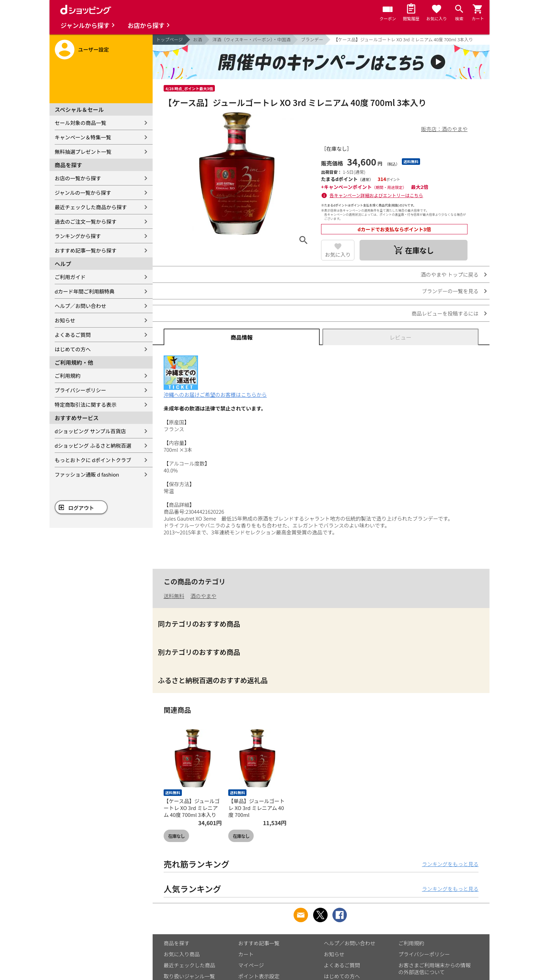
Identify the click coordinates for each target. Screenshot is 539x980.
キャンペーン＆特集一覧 (83, 137)
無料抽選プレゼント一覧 (83, 152)
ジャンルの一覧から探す (83, 193)
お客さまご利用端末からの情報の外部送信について (434, 968)
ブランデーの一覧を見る (450, 291)
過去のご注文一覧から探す (86, 221)
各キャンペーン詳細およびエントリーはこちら (376, 195)
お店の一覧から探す (78, 178)
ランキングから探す (78, 236)
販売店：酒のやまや (444, 129)
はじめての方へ (73, 349)
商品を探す (177, 943)
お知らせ (65, 320)
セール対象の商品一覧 (80, 123)
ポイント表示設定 (259, 976)
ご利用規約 (68, 376)
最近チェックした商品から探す (91, 207)
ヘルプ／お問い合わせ (80, 306)
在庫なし (176, 836)
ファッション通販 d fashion (87, 474)
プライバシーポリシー (80, 390)
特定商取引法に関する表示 (86, 404)
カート (246, 954)
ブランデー (312, 39)
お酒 (198, 39)
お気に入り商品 (182, 954)
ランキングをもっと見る (450, 864)
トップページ (169, 39)
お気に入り (338, 254)
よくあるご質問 (73, 335)
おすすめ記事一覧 (259, 943)
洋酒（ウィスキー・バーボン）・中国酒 (252, 39)
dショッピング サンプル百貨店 (90, 431)
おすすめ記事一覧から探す (86, 250)
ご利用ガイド (70, 277)
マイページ (251, 965)
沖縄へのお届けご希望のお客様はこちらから (215, 391)
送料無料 (174, 596)
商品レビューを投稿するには (445, 313)
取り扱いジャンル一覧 (189, 976)
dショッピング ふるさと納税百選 (93, 445)
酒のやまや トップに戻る (450, 274)
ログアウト (81, 508)
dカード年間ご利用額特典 (85, 291)
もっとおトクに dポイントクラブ (93, 460)
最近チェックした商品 (189, 965)
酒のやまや (203, 596)
